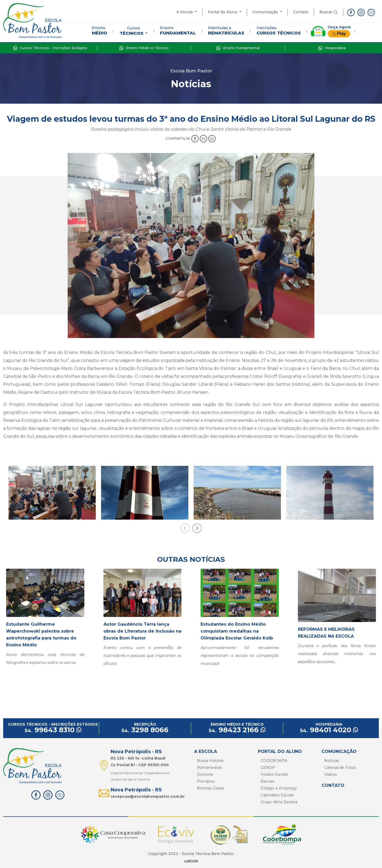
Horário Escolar (274, 774)
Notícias (332, 761)
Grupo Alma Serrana (279, 802)
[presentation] (185, 528)
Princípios (206, 781)
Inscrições (279, 30)
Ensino (99, 30)
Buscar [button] (329, 12)
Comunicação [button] (266, 12)
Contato (301, 12)
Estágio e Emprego (279, 788)
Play (339, 34)
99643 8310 (53, 730)
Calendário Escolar (277, 795)
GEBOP (268, 768)
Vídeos (330, 774)
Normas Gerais (210, 788)
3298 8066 (145, 730)
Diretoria (205, 774)
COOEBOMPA (274, 761)
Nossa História (210, 761)
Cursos (132, 31)
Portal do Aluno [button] (223, 12)
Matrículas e (226, 30)
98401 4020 (329, 730)
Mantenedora (209, 768)
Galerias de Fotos (340, 768)
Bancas (267, 781)
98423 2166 (237, 730)
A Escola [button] (185, 12)
